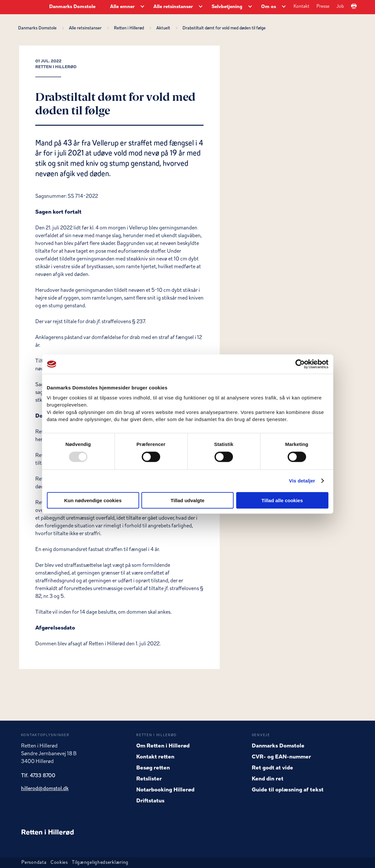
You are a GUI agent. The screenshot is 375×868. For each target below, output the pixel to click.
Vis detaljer (302, 481)
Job (340, 7)
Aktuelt (164, 28)
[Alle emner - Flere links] (142, 7)
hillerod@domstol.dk (45, 789)
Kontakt (301, 7)
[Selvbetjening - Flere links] (250, 7)
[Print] (354, 7)
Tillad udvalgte (187, 500)
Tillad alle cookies (282, 500)
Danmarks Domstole (72, 7)
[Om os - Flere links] (284, 7)
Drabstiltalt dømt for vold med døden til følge (224, 28)
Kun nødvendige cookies (93, 500)
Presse (323, 7)
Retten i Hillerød (130, 28)
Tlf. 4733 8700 (38, 776)
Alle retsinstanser (86, 28)
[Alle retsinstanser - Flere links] (201, 7)
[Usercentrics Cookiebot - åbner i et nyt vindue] (300, 364)
